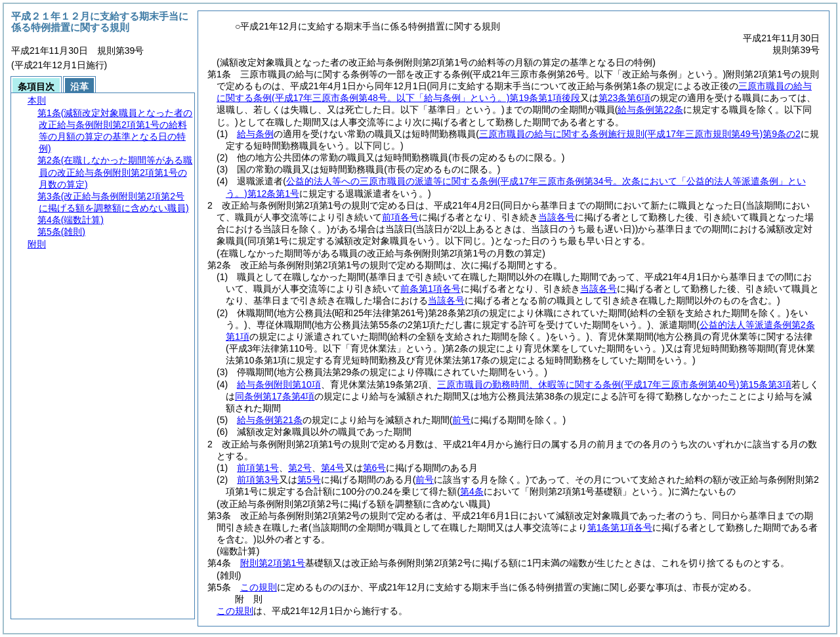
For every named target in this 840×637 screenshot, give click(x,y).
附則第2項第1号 (273, 563)
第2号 (300, 468)
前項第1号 (258, 468)
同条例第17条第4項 (275, 396)
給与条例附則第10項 (279, 384)
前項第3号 (258, 480)
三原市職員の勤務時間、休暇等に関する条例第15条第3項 (614, 384)
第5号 (309, 480)
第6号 (375, 468)
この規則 (259, 587)
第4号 (333, 468)
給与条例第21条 (270, 420)
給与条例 (255, 134)
